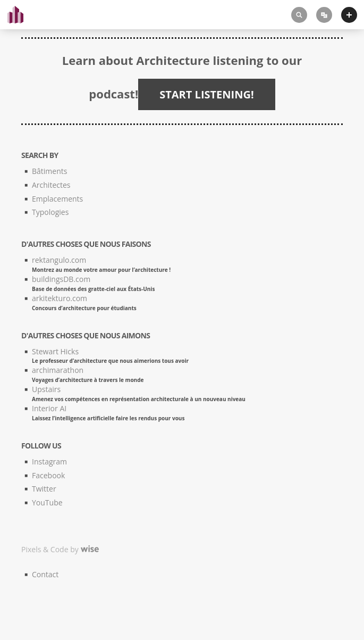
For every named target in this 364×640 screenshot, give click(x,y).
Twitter (44, 489)
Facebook (48, 475)
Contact (45, 574)
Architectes (51, 185)
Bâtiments (49, 171)
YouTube (47, 502)
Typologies (50, 212)
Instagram (49, 462)
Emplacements (57, 199)
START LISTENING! (206, 94)
